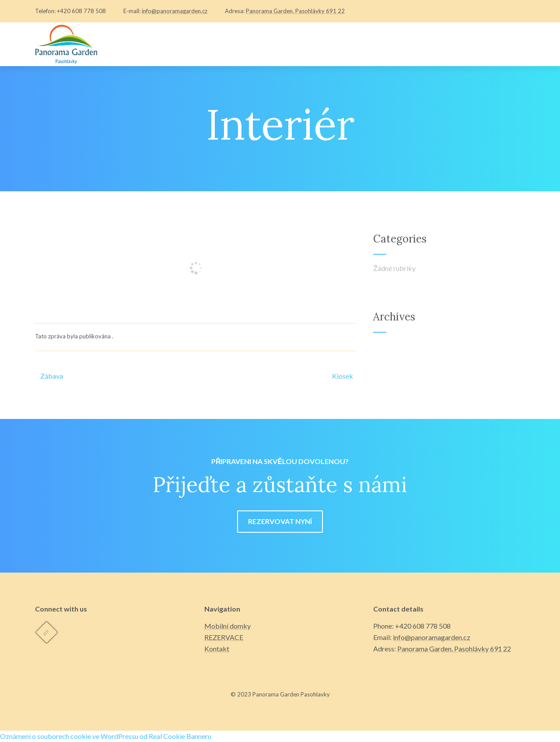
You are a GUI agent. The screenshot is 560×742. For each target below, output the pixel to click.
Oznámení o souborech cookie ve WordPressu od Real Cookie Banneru (106, 736)
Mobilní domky (227, 626)
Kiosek (343, 376)
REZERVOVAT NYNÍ (280, 521)
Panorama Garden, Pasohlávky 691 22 (295, 11)
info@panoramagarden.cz (175, 11)
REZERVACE (224, 637)
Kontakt (217, 649)
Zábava (49, 376)
